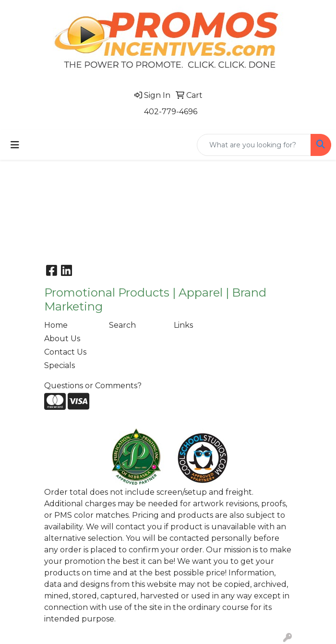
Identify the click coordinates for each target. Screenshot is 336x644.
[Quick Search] (254, 145)
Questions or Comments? (93, 386)
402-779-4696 (171, 112)
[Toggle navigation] (15, 145)
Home (56, 325)
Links (183, 325)
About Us (62, 339)
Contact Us (65, 352)
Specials (60, 365)
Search (122, 325)
